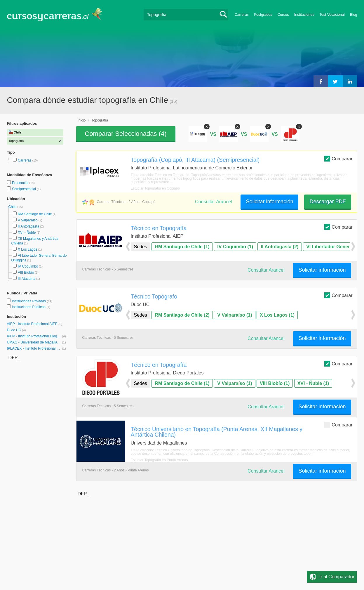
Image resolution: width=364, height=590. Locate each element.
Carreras (242, 15)
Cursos (283, 15)
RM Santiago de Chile (35, 214)
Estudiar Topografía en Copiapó (155, 188)
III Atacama (27, 279)
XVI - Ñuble (27, 232)
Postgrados (263, 15)
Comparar (338, 158)
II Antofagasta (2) (279, 247)
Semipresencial (24, 189)
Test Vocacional (332, 15)
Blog (354, 15)
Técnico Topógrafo (154, 296)
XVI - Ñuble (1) (313, 383)
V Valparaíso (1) (235, 315)
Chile (13, 207)
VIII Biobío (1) (275, 383)
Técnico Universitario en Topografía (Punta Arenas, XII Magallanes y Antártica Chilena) (217, 432)
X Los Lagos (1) (277, 315)
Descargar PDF (328, 202)
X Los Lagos (28, 249)
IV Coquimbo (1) (235, 247)
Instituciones (304, 15)
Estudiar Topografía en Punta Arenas (159, 460)
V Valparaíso (28, 220)
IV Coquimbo (28, 266)
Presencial (21, 183)
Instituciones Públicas (31, 307)
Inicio (82, 120)
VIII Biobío (26, 273)
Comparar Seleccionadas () (126, 134)
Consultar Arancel (213, 202)
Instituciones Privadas (32, 301)
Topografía (100, 120)
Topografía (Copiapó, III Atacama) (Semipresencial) (195, 160)
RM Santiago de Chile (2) (182, 315)
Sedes (141, 247)
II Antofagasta (28, 226)
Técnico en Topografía (159, 228)
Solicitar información (269, 202)
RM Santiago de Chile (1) (182, 247)
